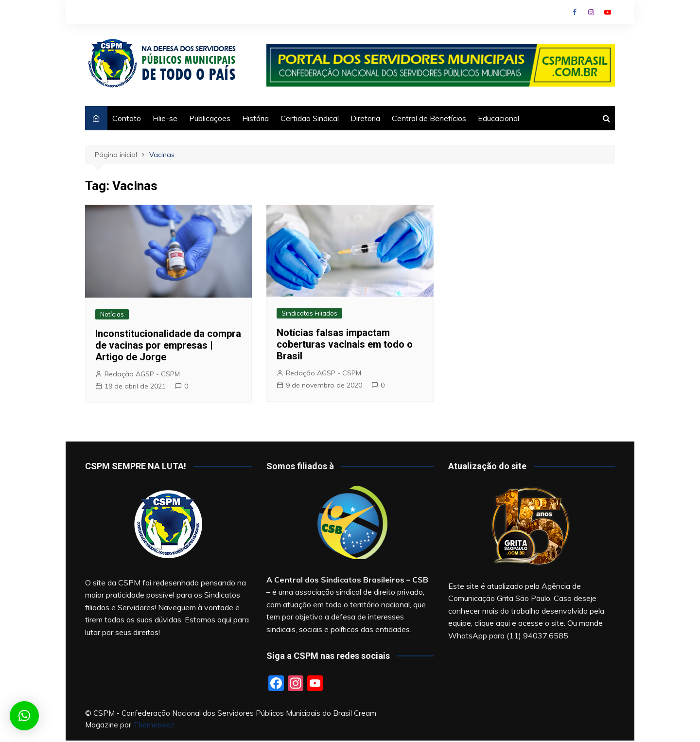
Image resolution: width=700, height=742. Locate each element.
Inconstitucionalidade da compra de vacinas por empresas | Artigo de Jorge (168, 345)
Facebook (575, 12)
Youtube (608, 12)
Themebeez (154, 725)
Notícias (112, 314)
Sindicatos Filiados (309, 313)
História (255, 118)
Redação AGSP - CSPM (142, 374)
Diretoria (365, 118)
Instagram (591, 12)
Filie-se (165, 118)
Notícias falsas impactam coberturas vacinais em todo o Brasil (345, 344)
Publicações (210, 118)
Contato (127, 118)
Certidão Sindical (310, 118)
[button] (24, 716)
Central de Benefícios (429, 118)
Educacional (499, 118)
